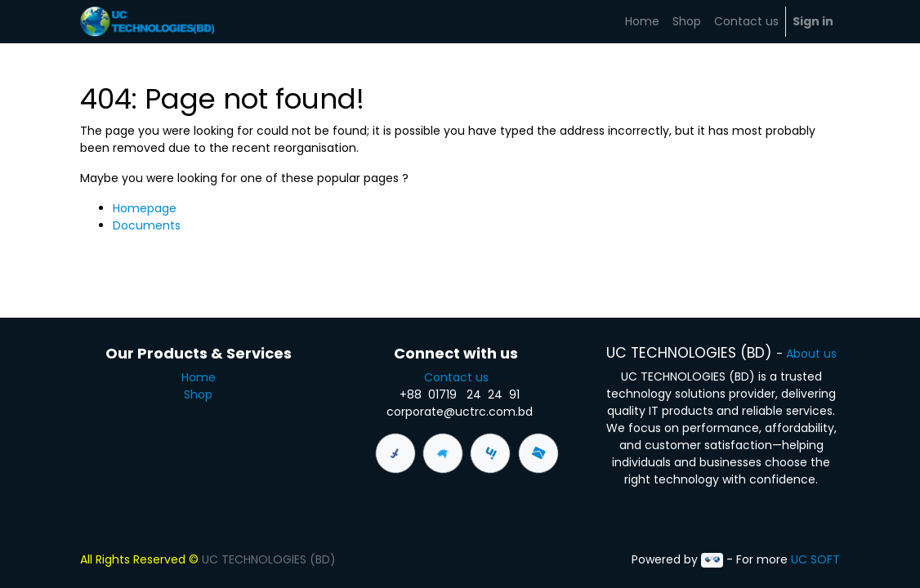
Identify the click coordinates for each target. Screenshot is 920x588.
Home (199, 377)
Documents (147, 225)
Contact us (460, 377)
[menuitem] (642, 22)
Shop (198, 394)
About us (811, 354)
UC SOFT (815, 559)
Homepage (145, 208)
